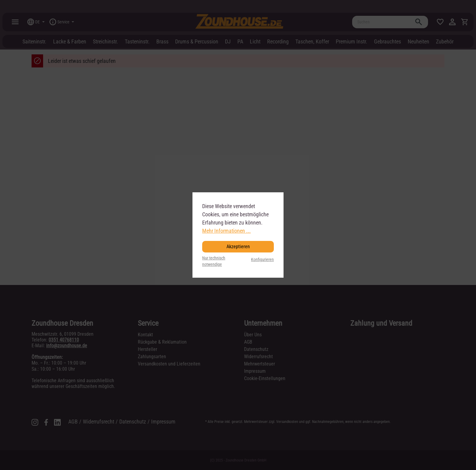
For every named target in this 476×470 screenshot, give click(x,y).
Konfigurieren (262, 260)
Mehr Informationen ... (226, 231)
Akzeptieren (238, 247)
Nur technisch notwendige (214, 261)
